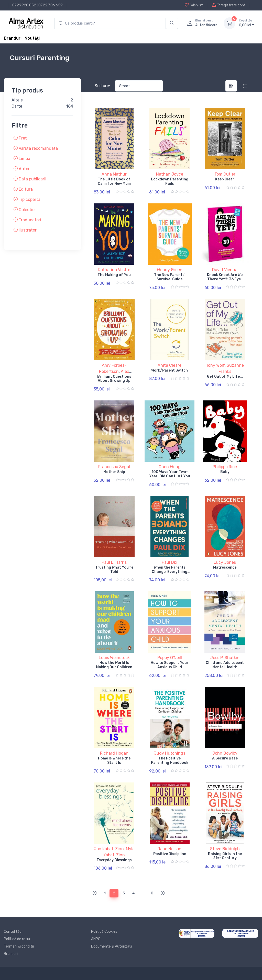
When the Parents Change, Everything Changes (170, 572)
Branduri (13, 38)
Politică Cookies (104, 932)
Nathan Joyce (170, 174)
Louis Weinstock (114, 658)
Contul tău (13, 932)
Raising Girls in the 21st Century (225, 856)
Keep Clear (225, 179)
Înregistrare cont (229, 5)
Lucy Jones (225, 562)
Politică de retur (17, 939)
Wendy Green (170, 270)
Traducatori (27, 220)
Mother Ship (114, 472)
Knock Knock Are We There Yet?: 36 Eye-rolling (225, 279)
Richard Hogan (114, 753)
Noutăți (32, 38)
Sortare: (102, 86)
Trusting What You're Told (114, 570)
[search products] (110, 23)
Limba (22, 159)
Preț (20, 138)
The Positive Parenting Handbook (170, 760)
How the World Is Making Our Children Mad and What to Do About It (114, 669)
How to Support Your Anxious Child (170, 665)
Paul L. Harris (114, 562)
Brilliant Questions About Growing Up (114, 379)
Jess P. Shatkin (225, 658)
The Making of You (114, 275)
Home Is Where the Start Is (114, 760)
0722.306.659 (51, 5)
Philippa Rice (225, 467)
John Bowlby (225, 753)
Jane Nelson (170, 849)
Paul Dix (170, 562)
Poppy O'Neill (170, 658)
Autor (22, 169)
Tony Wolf (215, 365)
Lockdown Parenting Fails (170, 181)
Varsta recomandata (36, 148)
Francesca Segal (114, 467)
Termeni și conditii (19, 946)
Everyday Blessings (114, 860)
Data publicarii (30, 179)
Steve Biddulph (225, 849)
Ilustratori (26, 230)
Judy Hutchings (170, 753)
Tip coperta (27, 199)
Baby (225, 472)
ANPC (96, 939)
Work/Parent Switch (170, 370)
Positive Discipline (170, 854)
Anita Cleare (170, 365)
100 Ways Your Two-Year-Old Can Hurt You (170, 474)
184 (70, 106)
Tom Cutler (225, 174)
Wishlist (194, 5)
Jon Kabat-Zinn (109, 849)
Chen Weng (170, 467)
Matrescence (225, 567)
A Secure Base (225, 758)
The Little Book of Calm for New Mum (114, 181)
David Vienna (225, 270)
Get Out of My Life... (225, 377)
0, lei (247, 23)
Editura (23, 189)
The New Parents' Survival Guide (170, 277)
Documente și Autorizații (112, 946)
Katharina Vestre (114, 270)
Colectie (24, 210)
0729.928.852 (24, 5)
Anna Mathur (114, 174)
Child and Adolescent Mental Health (225, 665)
